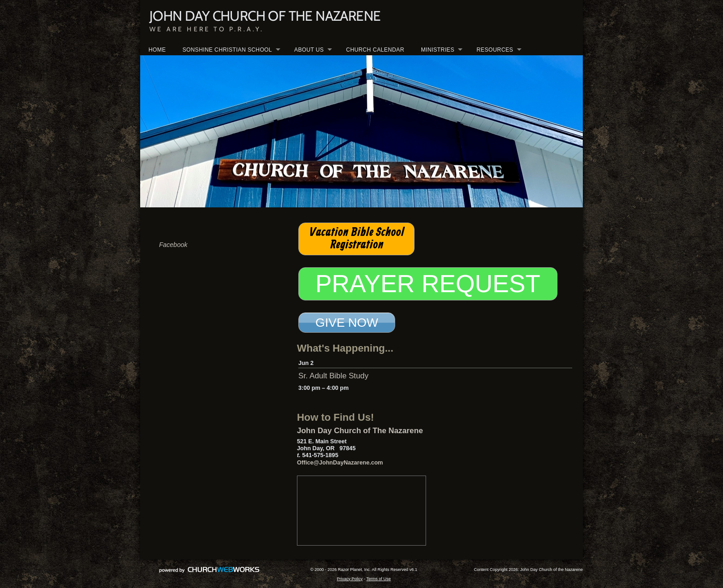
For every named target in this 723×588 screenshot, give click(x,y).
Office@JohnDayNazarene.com (340, 463)
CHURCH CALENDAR (375, 50)
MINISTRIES (438, 50)
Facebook (173, 245)
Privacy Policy (350, 579)
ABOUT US (309, 50)
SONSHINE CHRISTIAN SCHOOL (227, 50)
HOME (157, 50)
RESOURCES (495, 50)
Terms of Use (378, 579)
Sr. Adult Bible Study (333, 376)
